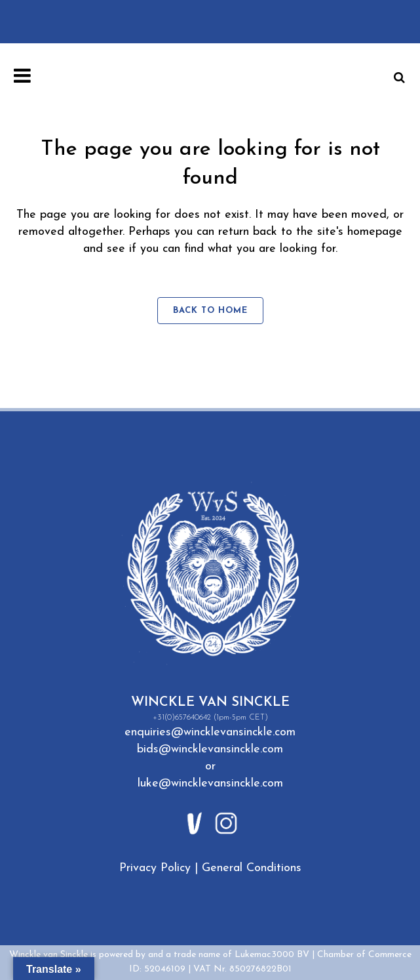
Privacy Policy (155, 868)
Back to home (210, 311)
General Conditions (252, 868)
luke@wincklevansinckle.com (210, 784)
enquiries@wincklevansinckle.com (210, 732)
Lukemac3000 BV (272, 955)
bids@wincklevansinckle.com (210, 749)
